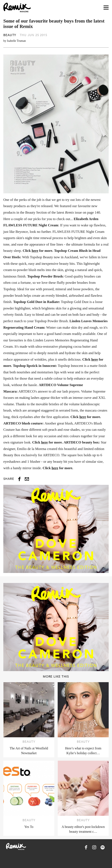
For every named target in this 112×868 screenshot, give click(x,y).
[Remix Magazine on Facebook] (86, 847)
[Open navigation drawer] (106, 8)
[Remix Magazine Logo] (17, 8)
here (35, 251)
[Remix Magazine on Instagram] (94, 847)
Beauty (10, 35)
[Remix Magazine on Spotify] (103, 847)
